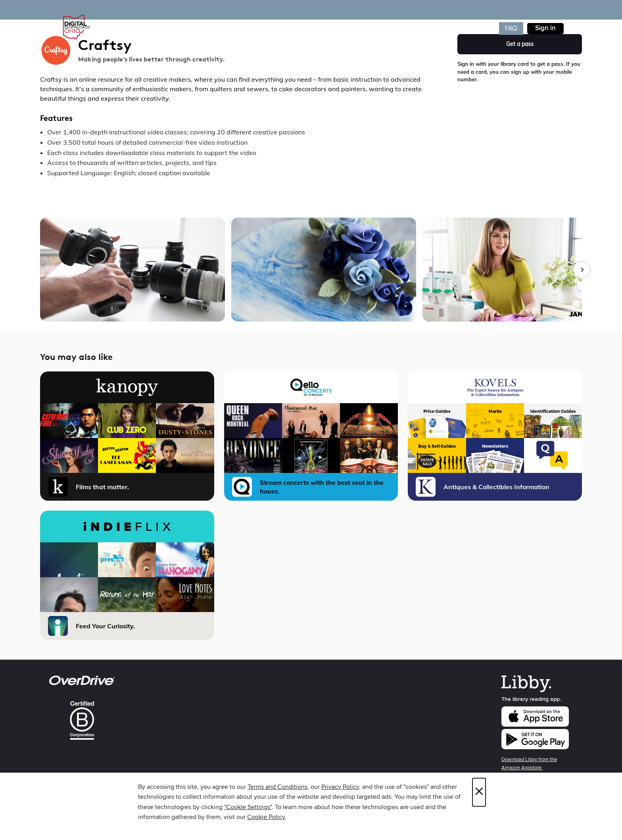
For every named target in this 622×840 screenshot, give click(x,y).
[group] (311, 270)
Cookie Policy (266, 817)
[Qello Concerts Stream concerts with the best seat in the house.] (311, 436)
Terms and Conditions (277, 787)
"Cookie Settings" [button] (248, 807)
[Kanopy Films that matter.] (127, 436)
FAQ (511, 29)
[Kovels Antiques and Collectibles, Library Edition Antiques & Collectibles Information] (495, 436)
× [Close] (479, 792)
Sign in (545, 28)
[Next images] (582, 270)
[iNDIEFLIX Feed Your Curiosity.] (127, 575)
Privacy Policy (340, 787)
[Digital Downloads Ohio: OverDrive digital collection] (75, 27)
